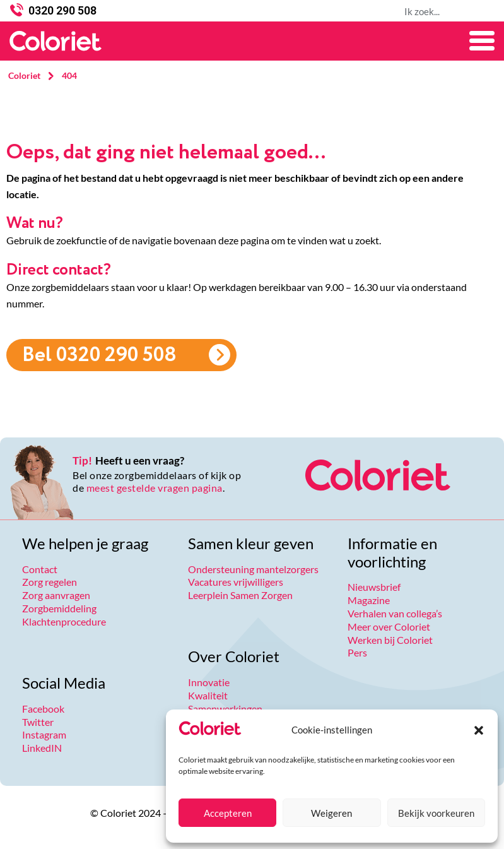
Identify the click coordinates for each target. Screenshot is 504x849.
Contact (40, 569)
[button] (479, 730)
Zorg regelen (50, 582)
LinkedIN (42, 748)
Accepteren (228, 813)
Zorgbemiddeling (59, 608)
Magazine (369, 600)
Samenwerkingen (225, 709)
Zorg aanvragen (56, 595)
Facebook (43, 709)
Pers (357, 652)
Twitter (38, 722)
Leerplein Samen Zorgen (240, 595)
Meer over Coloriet (389, 626)
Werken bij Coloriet (390, 640)
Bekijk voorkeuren (436, 813)
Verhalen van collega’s (395, 613)
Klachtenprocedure (64, 621)
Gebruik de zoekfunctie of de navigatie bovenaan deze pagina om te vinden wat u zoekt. (194, 240)
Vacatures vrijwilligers (236, 582)
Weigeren (331, 813)
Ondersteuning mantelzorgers (253, 569)
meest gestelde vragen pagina (155, 488)
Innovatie (209, 682)
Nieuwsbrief (374, 587)
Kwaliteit (208, 695)
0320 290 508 (62, 10)
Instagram (44, 734)
